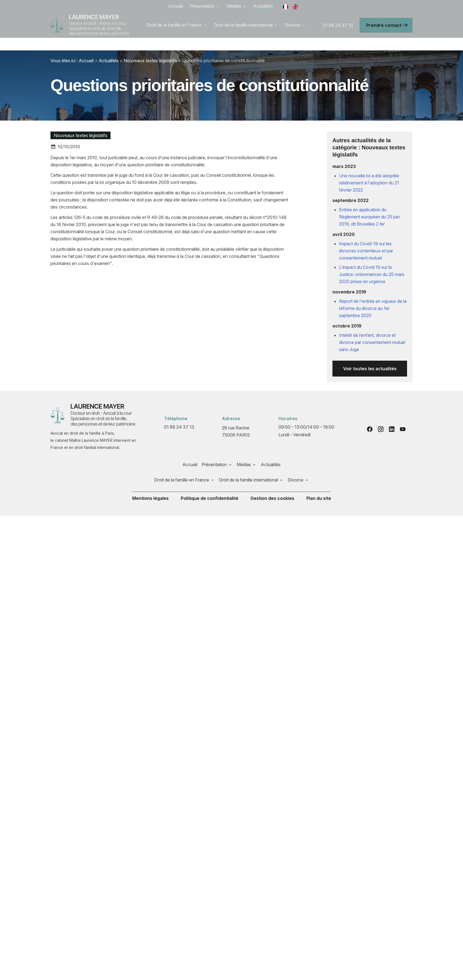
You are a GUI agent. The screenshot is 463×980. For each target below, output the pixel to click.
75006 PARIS (236, 431)
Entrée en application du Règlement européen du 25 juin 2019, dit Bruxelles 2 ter (369, 217)
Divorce (293, 25)
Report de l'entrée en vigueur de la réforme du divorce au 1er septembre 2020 (373, 308)
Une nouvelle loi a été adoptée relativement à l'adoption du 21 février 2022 (369, 183)
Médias (234, 6)
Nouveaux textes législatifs (150, 61)
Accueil (176, 6)
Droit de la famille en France (174, 25)
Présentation (202, 6)
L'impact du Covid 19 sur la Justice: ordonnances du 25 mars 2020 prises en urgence (372, 274)
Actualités (263, 6)
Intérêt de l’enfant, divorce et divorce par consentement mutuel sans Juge (372, 342)
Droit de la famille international (243, 25)
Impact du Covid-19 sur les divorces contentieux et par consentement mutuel (366, 251)
